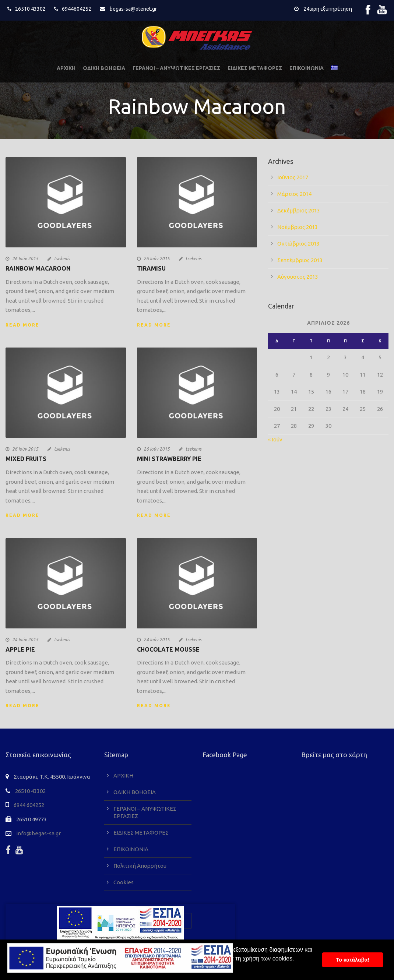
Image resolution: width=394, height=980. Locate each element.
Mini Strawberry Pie (169, 459)
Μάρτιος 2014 (294, 194)
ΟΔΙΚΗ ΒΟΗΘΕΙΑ (104, 68)
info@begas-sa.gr (38, 833)
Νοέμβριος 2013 (298, 227)
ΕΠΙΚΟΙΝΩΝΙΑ (307, 68)
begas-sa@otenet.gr (133, 9)
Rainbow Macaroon (38, 268)
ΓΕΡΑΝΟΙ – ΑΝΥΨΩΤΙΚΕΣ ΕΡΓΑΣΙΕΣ (176, 68)
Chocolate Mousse (168, 649)
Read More (22, 325)
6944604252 (77, 9)
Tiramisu (151, 268)
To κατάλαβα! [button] (353, 960)
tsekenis (62, 259)
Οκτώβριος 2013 (298, 244)
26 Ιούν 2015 (25, 259)
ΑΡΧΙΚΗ (66, 68)
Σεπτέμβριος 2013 (300, 260)
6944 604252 (29, 805)
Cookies (124, 882)
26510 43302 (30, 9)
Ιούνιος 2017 (293, 177)
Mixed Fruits (26, 459)
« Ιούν (275, 439)
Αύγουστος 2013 (298, 277)
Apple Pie (20, 649)
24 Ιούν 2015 (25, 640)
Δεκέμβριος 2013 (299, 210)
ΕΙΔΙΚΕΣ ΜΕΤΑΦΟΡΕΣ (255, 68)
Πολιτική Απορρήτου (140, 866)
